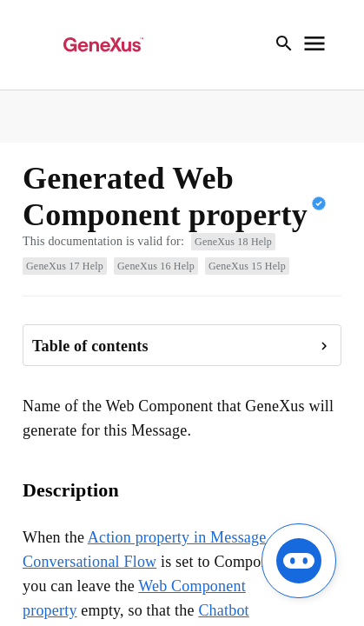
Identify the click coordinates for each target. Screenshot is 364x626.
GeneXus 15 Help (247, 266)
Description (71, 490)
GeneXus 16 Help (156, 266)
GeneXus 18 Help (233, 242)
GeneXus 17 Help (65, 266)
